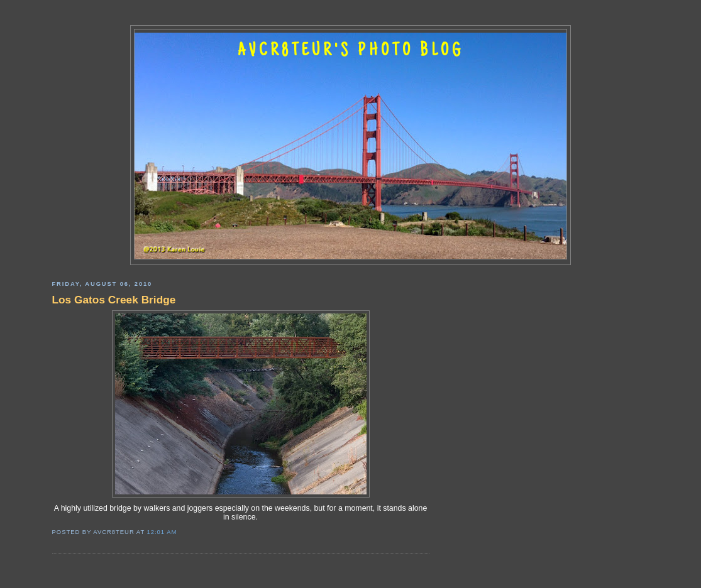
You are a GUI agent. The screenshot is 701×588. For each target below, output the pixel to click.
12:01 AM (162, 532)
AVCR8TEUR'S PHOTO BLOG (351, 52)
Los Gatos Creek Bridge (114, 300)
